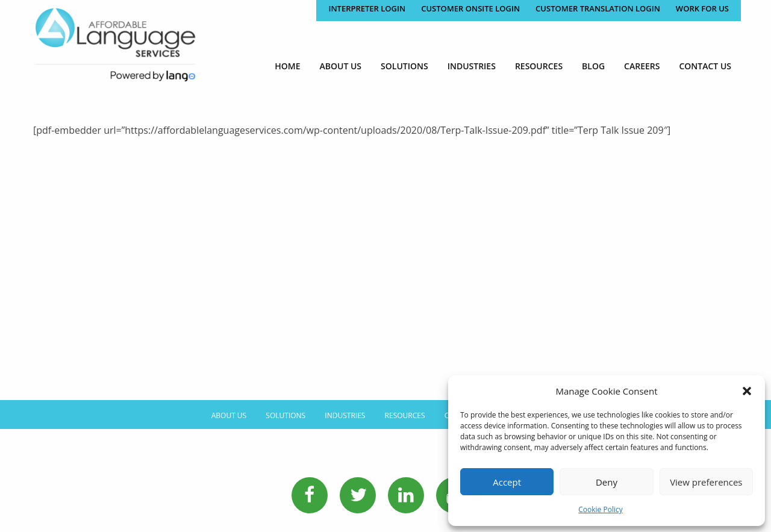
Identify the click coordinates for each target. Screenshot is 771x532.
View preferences (706, 482)
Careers (642, 66)
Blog (593, 66)
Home (287, 66)
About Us (341, 66)
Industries (472, 66)
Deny (607, 482)
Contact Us (705, 66)
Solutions (404, 66)
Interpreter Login (367, 8)
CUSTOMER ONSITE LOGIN (470, 8)
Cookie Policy (600, 509)
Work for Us (702, 8)
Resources (539, 66)
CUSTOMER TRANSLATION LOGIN (598, 8)
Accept (507, 482)
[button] (747, 391)
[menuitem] (287, 66)
